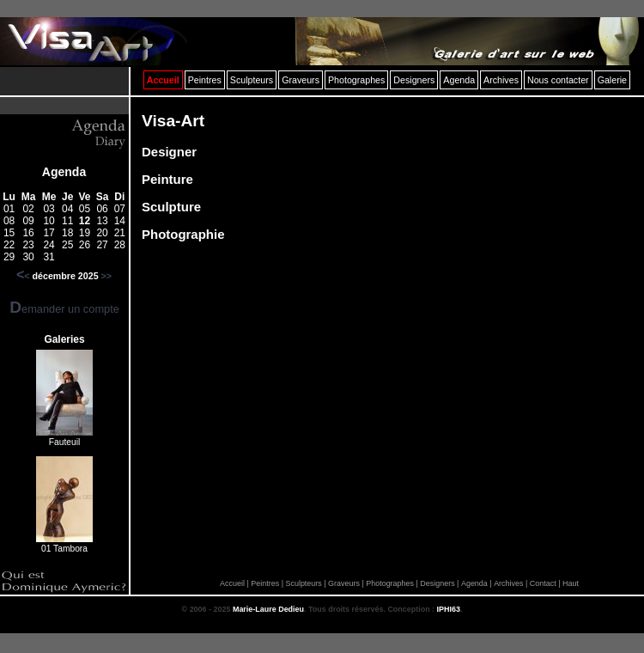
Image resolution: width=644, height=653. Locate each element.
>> (106, 276)
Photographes (390, 583)
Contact (543, 583)
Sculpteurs (303, 583)
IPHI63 (449, 609)
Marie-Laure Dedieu (268, 609)
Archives (508, 583)
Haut (571, 583)
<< (23, 276)
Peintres (265, 583)
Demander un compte (64, 309)
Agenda (64, 172)
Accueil (232, 583)
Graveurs (344, 583)
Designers (437, 583)
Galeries (64, 339)
